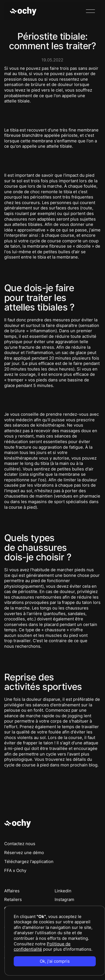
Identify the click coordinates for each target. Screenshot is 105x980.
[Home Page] (24, 11)
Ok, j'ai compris (55, 961)
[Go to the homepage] (18, 824)
